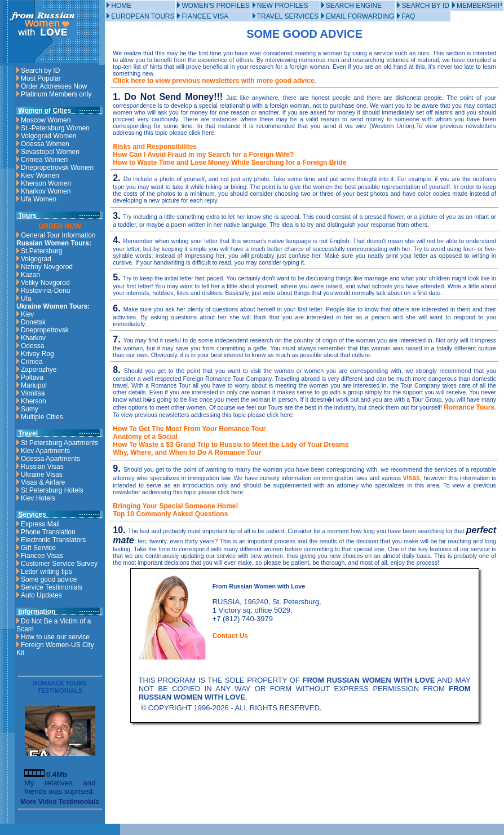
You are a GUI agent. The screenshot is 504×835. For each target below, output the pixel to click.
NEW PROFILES (283, 6)
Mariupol (34, 385)
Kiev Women (40, 175)
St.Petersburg (41, 251)
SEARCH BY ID (425, 6)
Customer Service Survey (59, 564)
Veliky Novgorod (45, 283)
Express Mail (40, 524)
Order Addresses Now (54, 86)
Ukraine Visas (42, 474)
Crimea (32, 362)
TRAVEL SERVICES (288, 16)
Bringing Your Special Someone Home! (175, 506)
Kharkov (33, 338)
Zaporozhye (39, 370)
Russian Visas (42, 467)
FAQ (408, 16)
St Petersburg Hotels (52, 490)
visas (412, 478)
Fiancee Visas (42, 556)
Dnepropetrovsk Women (57, 168)
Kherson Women (46, 183)
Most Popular (41, 78)
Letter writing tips (47, 572)
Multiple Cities (42, 417)
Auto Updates (41, 595)
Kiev (27, 314)
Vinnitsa (33, 393)
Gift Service (38, 548)
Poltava (32, 377)
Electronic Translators (53, 540)
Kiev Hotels (38, 498)
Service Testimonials (52, 587)
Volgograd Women (49, 136)
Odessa (32, 346)
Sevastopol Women (50, 152)
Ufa (26, 298)
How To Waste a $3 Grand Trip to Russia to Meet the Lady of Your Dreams (231, 445)
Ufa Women (39, 199)
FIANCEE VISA (205, 16)
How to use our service (55, 637)
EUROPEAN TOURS (143, 16)
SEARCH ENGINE (354, 6)
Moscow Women (46, 120)
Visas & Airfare (43, 482)
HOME (121, 6)
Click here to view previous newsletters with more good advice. (215, 81)
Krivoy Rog (37, 354)
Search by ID (40, 71)
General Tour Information (58, 235)
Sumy (30, 409)
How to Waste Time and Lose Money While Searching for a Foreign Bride (229, 162)
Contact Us (230, 636)
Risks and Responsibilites (155, 147)
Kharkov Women (46, 191)
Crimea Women (44, 160)
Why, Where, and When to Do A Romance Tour (187, 452)
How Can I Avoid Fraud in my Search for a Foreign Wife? (203, 155)
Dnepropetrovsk (45, 330)
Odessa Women (45, 144)
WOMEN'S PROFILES (215, 6)
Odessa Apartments (50, 459)
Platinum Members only (56, 94)
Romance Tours (469, 407)
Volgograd (36, 259)
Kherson (34, 401)
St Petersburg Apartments (59, 443)
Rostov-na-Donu (45, 291)
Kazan (30, 275)
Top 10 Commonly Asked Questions (170, 514)
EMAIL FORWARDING (360, 16)
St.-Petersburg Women (55, 128)
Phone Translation (48, 532)
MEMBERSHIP (479, 6)
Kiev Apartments (45, 451)
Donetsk (33, 322)
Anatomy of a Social (145, 437)
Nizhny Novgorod (47, 267)
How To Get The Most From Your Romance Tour (189, 429)
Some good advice (49, 579)
